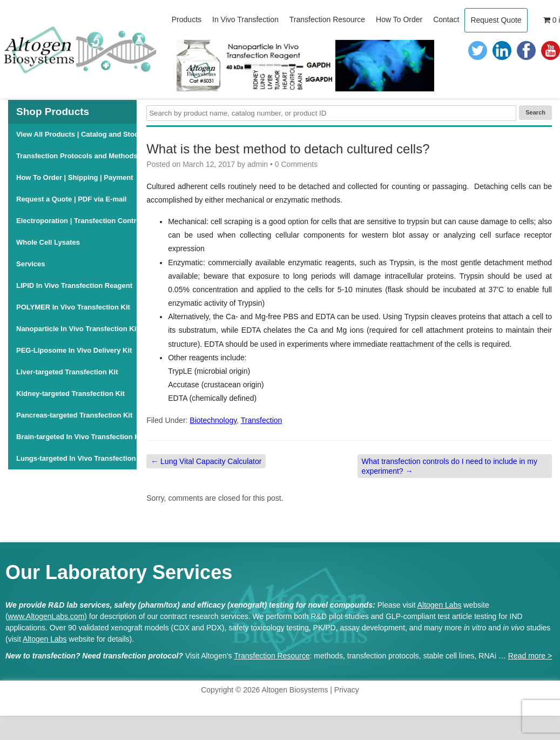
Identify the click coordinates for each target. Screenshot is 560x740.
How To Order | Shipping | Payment (75, 177)
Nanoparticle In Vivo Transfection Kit (76, 329)
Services (31, 264)
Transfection (262, 420)
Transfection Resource (272, 656)
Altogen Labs (440, 605)
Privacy (347, 690)
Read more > (530, 656)
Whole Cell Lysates (48, 242)
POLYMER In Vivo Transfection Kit (73, 307)
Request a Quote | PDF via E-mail (71, 199)
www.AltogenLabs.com (46, 616)
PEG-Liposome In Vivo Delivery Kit (74, 350)
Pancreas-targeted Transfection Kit (74, 415)
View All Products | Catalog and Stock (76, 134)
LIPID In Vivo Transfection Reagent (74, 285)
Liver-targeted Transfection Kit (67, 372)
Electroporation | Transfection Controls (76, 221)
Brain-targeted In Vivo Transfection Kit (76, 437)
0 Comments (296, 164)
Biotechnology (213, 420)
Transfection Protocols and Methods (76, 156)
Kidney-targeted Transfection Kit (70, 393)
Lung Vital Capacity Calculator (206, 461)
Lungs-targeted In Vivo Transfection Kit (76, 458)
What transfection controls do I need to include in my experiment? (450, 466)
